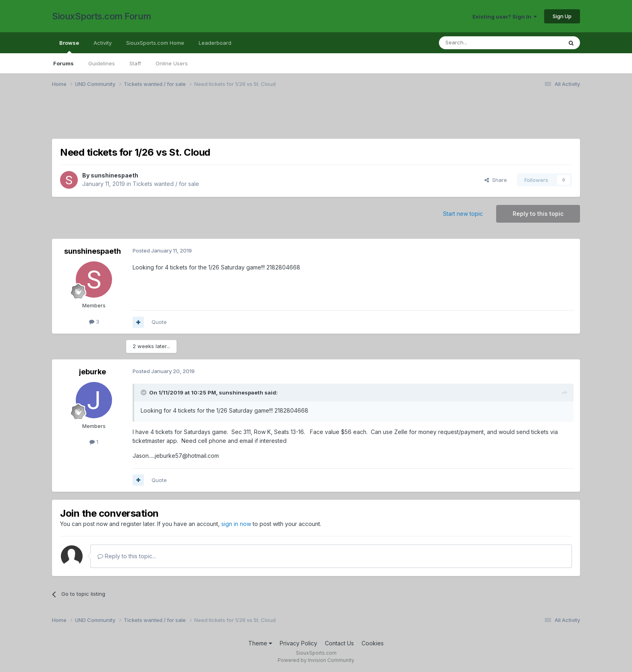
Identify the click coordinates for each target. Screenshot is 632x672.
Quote (159, 322)
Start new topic (463, 214)
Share (496, 180)
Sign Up (562, 16)
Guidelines (102, 63)
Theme (260, 643)
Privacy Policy (298, 643)
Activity (103, 43)
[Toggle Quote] (144, 392)
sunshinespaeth (114, 175)
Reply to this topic (538, 214)
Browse (69, 46)
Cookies (373, 643)
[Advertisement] (294, 118)
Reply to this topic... (127, 556)
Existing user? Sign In (505, 17)
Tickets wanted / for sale (166, 184)
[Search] (480, 43)
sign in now (236, 524)
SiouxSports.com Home (155, 43)
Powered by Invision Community (316, 660)
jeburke (93, 372)
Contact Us (339, 643)
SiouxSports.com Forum (102, 16)
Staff (135, 63)
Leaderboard (215, 43)
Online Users (172, 63)
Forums (63, 63)
